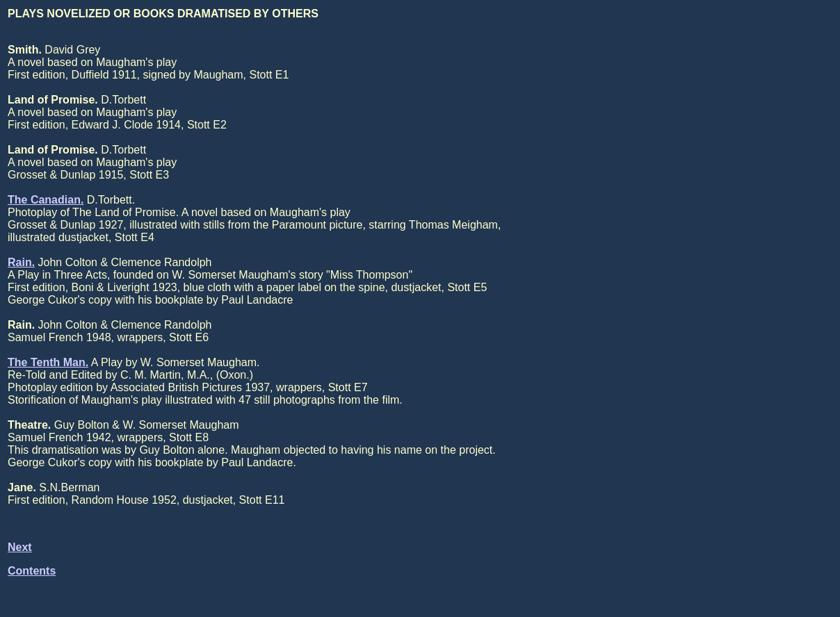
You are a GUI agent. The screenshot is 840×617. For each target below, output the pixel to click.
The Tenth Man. (48, 362)
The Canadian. (46, 200)
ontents (36, 571)
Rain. (21, 262)
